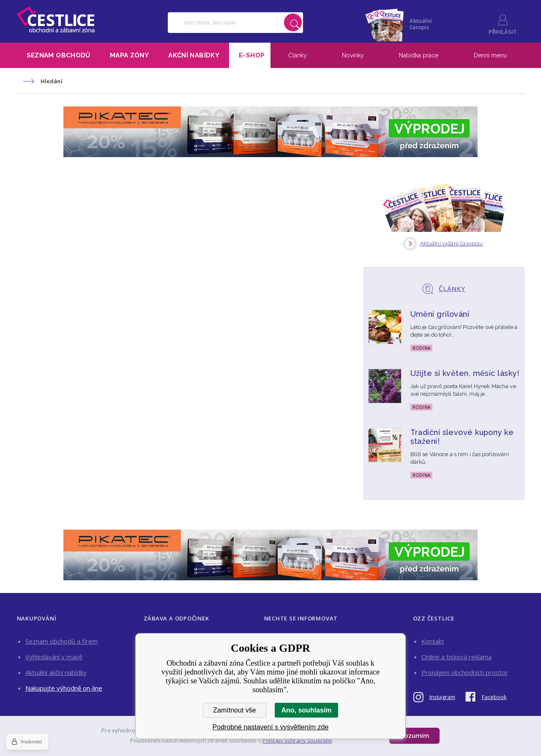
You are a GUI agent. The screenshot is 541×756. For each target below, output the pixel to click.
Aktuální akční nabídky (56, 672)
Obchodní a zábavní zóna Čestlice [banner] (56, 19)
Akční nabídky (194, 55)
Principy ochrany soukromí (297, 740)
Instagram (442, 697)
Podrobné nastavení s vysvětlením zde (271, 727)
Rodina (422, 348)
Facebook (494, 697)
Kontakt (433, 641)
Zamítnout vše (234, 710)
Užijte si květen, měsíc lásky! (465, 373)
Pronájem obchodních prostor (465, 672)
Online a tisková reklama (456, 657)
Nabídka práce (419, 55)
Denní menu (490, 55)
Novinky (353, 55)
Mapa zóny (129, 55)
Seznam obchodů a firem (61, 641)
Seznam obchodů (59, 55)
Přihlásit (503, 32)
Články (298, 55)
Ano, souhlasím (306, 710)
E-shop (252, 55)
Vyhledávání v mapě (54, 657)
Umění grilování (440, 314)
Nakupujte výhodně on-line (64, 688)
